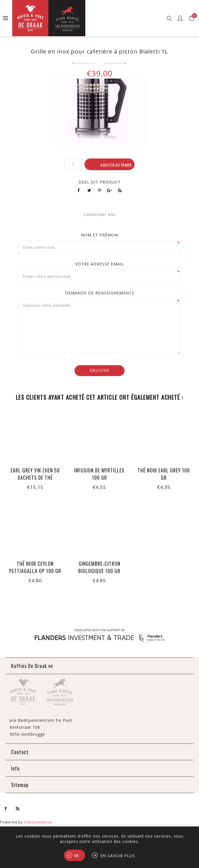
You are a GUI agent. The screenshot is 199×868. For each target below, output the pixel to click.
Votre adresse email (100, 264)
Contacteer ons (100, 214)
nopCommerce (38, 822)
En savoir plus (118, 856)
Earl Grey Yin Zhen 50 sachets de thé (35, 474)
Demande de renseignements (100, 293)
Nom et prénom (100, 235)
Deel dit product (100, 182)
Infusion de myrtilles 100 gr (99, 474)
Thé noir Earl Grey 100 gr (164, 474)
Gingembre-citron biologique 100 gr (99, 567)
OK (77, 855)
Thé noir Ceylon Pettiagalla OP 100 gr (35, 567)
